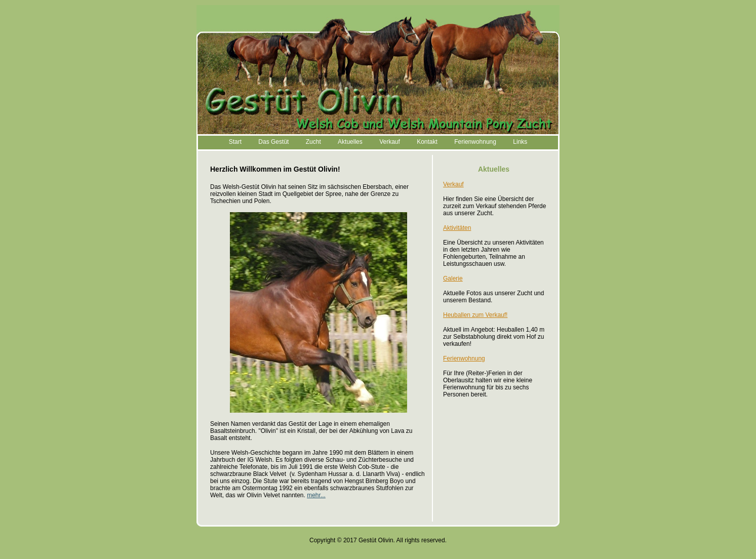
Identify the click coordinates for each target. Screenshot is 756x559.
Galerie (453, 278)
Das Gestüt (273, 142)
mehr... (316, 495)
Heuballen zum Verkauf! (475, 315)
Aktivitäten (457, 228)
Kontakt (427, 142)
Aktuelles (350, 142)
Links (520, 142)
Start (235, 142)
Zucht (313, 142)
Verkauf (390, 142)
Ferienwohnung (475, 142)
